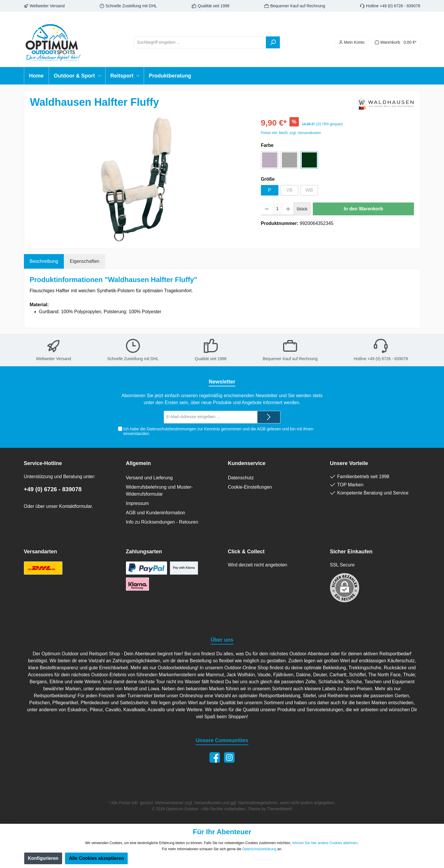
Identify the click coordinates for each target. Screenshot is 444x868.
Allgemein (138, 463)
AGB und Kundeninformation (156, 513)
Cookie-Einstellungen (250, 487)
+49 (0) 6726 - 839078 (53, 489)
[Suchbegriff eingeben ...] (200, 42)
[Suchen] (273, 42)
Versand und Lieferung (149, 478)
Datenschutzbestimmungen (171, 429)
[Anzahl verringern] (267, 209)
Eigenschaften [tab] (84, 261)
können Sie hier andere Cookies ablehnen (325, 843)
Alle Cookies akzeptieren (96, 858)
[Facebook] (215, 757)
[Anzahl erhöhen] (288, 209)
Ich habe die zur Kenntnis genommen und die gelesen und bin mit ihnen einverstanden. (218, 431)
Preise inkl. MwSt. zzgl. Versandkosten (291, 133)
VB (289, 190)
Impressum (137, 503)
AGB (261, 429)
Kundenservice (247, 463)
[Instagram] (229, 757)
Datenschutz (241, 478)
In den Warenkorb (363, 209)
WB (309, 190)
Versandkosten (208, 803)
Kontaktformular (75, 506)
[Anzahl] (277, 209)
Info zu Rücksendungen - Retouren (162, 522)
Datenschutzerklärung (259, 849)
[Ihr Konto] (352, 42)
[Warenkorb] (396, 42)
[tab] (44, 261)
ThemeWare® (280, 809)
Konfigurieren (43, 858)
